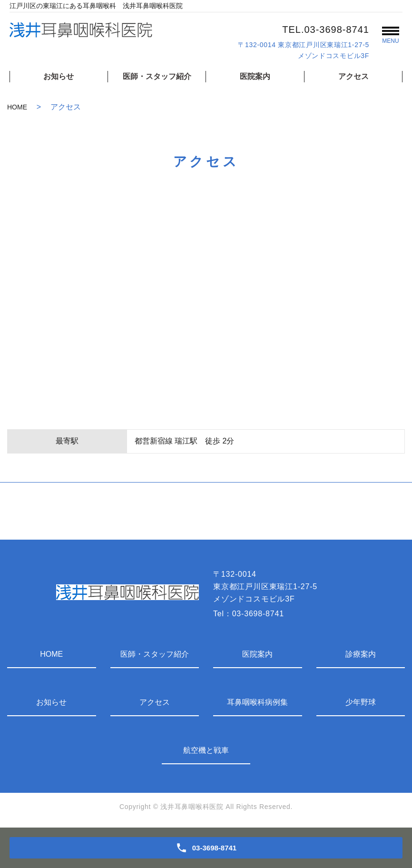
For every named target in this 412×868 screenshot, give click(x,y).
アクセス (353, 76)
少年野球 (361, 702)
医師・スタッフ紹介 (157, 76)
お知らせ (59, 76)
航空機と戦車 (206, 750)
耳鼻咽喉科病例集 (257, 702)
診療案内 (361, 654)
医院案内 (255, 76)
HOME (17, 107)
